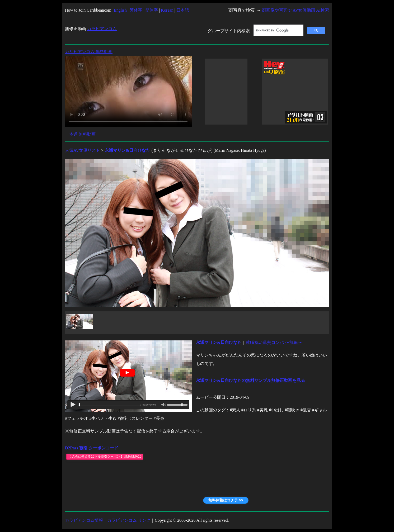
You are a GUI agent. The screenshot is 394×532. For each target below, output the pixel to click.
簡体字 (152, 10)
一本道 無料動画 (80, 134)
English (120, 10)
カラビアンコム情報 (84, 520)
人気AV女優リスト (83, 150)
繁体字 (136, 10)
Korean (167, 10)
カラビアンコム (102, 29)
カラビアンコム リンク (129, 520)
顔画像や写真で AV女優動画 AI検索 (295, 10)
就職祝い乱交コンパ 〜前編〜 (274, 342)
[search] (278, 30)
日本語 (183, 10)
